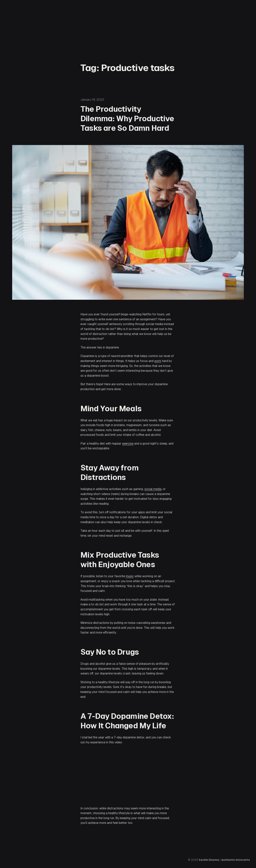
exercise (128, 444)
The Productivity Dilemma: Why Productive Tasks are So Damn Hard (127, 119)
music (130, 576)
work (158, 361)
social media (153, 489)
